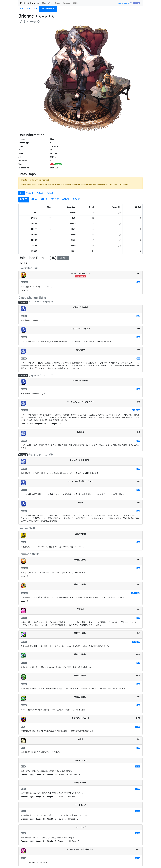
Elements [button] (66, 3)
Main (44, 3)
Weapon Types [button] (54, 3)
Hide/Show (63, 258)
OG (52, 164)
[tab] (22, 9)
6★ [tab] (22, 193)
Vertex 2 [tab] (40, 193)
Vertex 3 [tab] (50, 193)
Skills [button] (75, 3)
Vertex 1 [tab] (30, 193)
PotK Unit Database (30, 3)
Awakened (58, 164)
